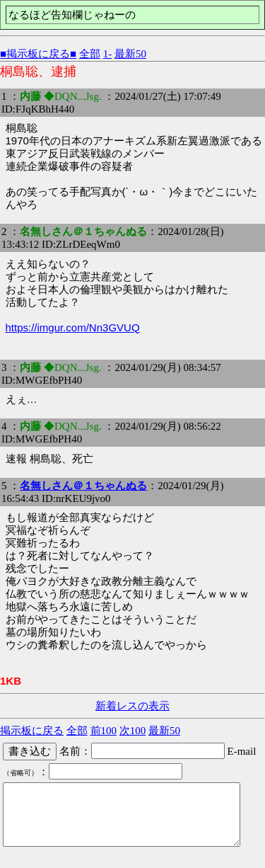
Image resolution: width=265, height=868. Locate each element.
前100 (104, 731)
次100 (133, 731)
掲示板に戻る (32, 731)
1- (108, 54)
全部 (90, 54)
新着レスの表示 (132, 706)
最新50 (130, 54)
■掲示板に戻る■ (38, 54)
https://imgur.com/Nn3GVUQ (73, 327)
